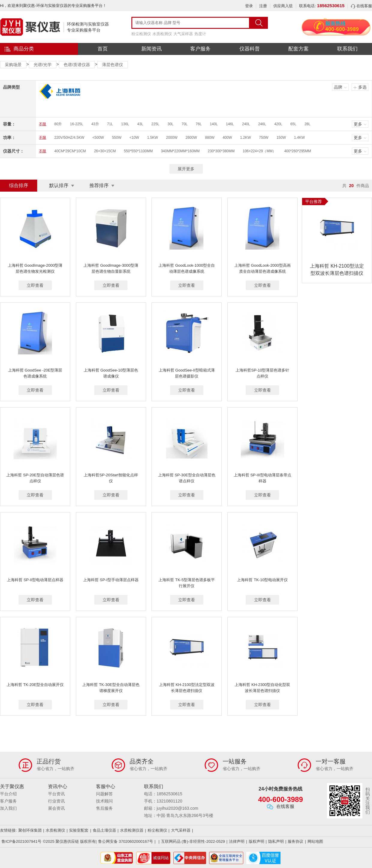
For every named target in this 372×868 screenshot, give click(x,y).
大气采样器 (183, 34)
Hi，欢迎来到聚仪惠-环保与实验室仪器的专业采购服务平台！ (53, 6)
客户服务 (200, 49)
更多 (358, 124)
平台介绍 (8, 794)
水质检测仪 (162, 34)
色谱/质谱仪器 (77, 65)
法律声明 (237, 841)
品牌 (338, 87)
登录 (249, 6)
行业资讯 (56, 801)
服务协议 (295, 841)
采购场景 (13, 65)
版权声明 (256, 841)
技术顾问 (104, 801)
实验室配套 (79, 830)
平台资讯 (56, 794)
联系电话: (322, 6)
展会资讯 (56, 808)
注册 (263, 6)
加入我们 (8, 808)
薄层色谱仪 (112, 65)
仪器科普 (250, 49)
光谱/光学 (43, 65)
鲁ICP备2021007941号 (21, 841)
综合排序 (19, 185)
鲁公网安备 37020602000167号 (126, 841)
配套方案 (298, 49)
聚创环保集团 (30, 830)
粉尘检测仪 (141, 34)
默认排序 (59, 185)
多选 (362, 87)
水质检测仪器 (132, 830)
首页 (103, 49)
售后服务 (104, 808)
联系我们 (347, 49)
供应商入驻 (283, 6)
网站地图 (315, 841)
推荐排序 (99, 185)
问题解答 (104, 794)
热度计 (200, 34)
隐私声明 (276, 841)
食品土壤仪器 (104, 830)
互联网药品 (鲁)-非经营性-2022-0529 (193, 841)
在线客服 (361, 6)
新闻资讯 (151, 49)
